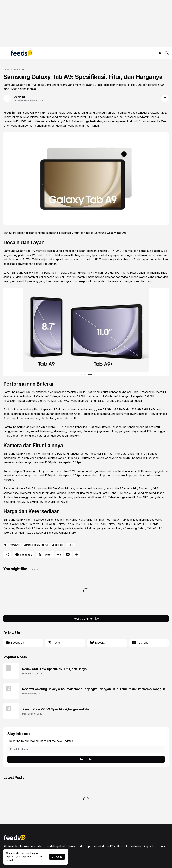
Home (7, 69)
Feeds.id (9, 113)
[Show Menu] (5, 53)
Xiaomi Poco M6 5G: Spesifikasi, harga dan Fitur (56, 709)
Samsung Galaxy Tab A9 (33, 113)
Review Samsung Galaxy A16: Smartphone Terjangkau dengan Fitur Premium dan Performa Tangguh (94, 689)
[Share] (165, 99)
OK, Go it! (57, 857)
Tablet (70, 545)
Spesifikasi (57, 545)
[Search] (167, 53)
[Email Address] (86, 749)
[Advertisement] (86, 24)
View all (34, 570)
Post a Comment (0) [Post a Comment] (86, 619)
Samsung (18, 69)
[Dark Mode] (160, 53)
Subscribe (86, 759)
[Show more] (77, 555)
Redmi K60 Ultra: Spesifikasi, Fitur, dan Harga (54, 669)
